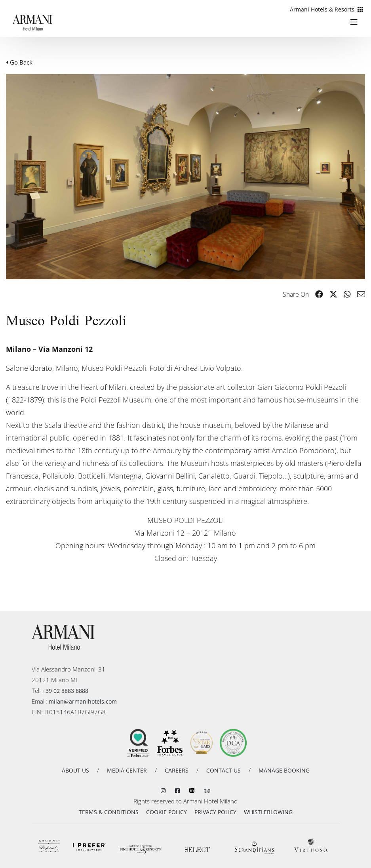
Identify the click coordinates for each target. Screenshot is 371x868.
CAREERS (177, 770)
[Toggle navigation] (357, 22)
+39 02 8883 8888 (65, 691)
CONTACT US (224, 770)
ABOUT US (75, 770)
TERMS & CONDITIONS (109, 812)
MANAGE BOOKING (284, 770)
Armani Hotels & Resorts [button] (326, 9)
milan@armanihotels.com (83, 701)
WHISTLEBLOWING (268, 812)
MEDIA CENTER (127, 770)
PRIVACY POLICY (215, 812)
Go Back (19, 62)
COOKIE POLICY (166, 812)
